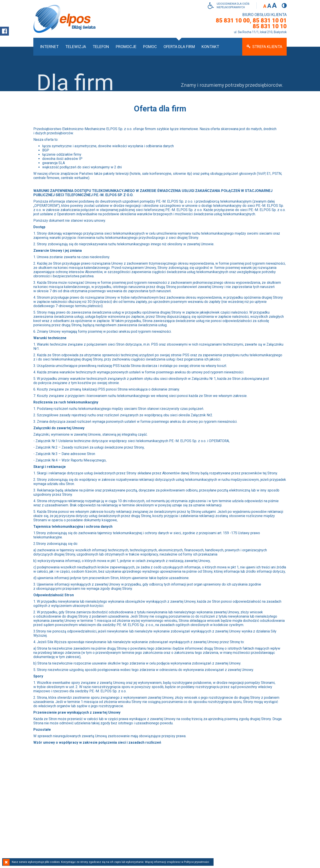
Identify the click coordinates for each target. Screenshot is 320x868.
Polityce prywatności (197, 862)
